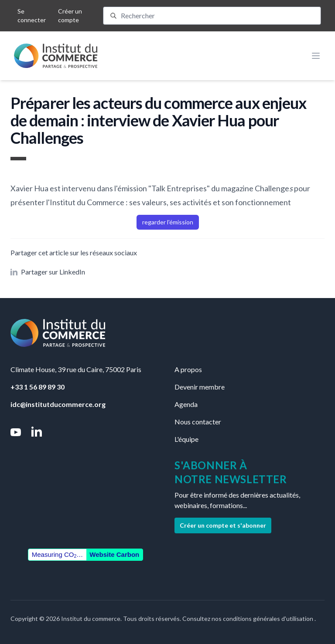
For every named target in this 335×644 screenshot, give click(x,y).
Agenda (186, 404)
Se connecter (32, 15)
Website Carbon (114, 554)
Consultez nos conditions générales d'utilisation (248, 619)
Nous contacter (198, 422)
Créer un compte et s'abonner (223, 525)
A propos (188, 369)
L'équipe (186, 439)
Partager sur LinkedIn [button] (48, 272)
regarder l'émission (168, 222)
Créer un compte (70, 15)
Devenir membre (200, 387)
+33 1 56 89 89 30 (38, 387)
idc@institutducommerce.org (58, 404)
